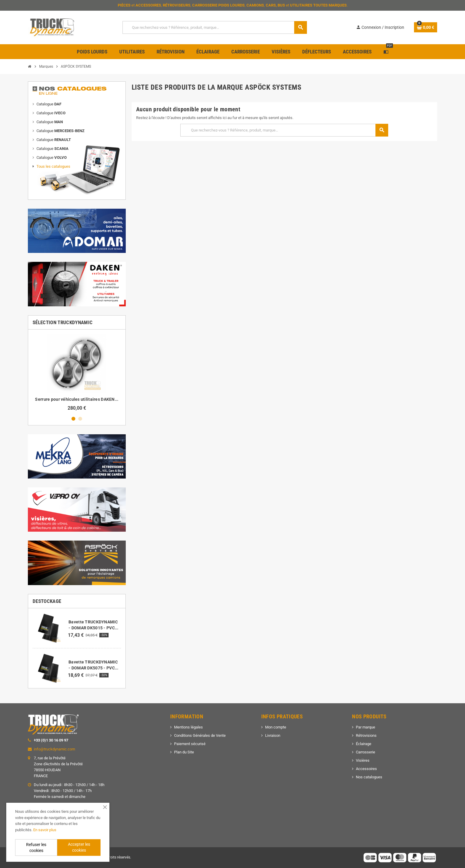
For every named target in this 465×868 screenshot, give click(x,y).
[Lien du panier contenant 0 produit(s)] (426, 27)
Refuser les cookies (36, 848)
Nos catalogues (369, 777)
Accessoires (366, 769)
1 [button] (73, 419)
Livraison (273, 735)
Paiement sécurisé (190, 744)
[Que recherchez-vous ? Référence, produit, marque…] (215, 27)
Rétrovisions (366, 735)
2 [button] (80, 419)
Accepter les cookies (79, 847)
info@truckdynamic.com (54, 749)
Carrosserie (366, 752)
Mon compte (276, 727)
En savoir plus (45, 830)
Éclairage (364, 744)
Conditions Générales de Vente (200, 735)
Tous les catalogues (53, 166)
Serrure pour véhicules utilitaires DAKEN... (77, 399)
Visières (363, 760)
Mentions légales (188, 727)
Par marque (366, 727)
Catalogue (49, 104)
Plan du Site (184, 752)
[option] (77, 372)
